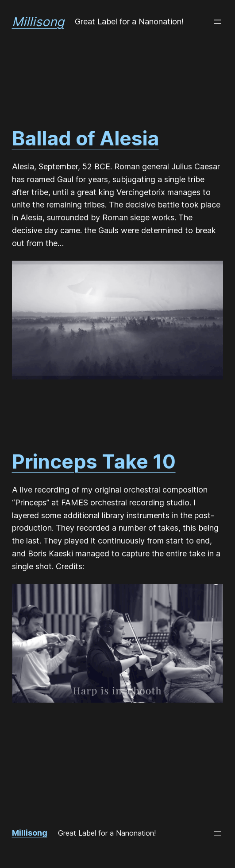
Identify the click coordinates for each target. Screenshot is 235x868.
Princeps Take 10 (94, 462)
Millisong (38, 22)
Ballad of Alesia (85, 139)
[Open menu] (218, 22)
